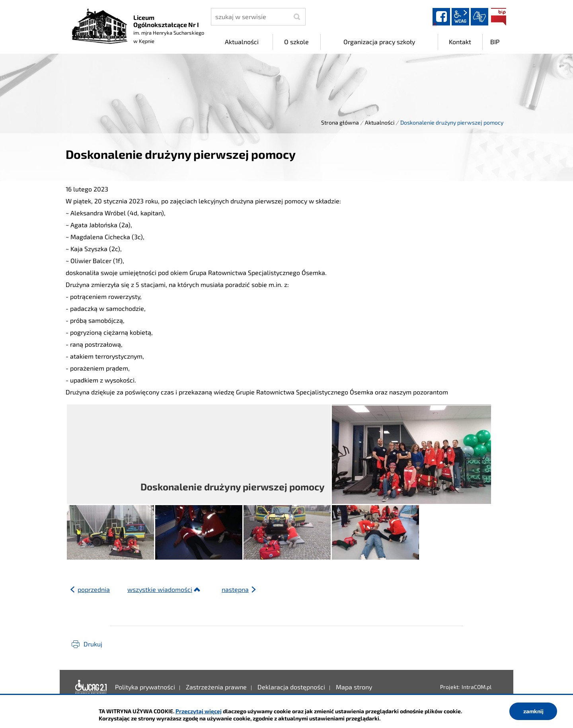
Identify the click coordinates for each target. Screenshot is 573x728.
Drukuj (93, 644)
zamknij (533, 711)
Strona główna (340, 122)
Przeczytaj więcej (199, 711)
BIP (499, 17)
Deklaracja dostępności (91, 687)
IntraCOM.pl (477, 687)
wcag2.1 (460, 17)
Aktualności (380, 122)
